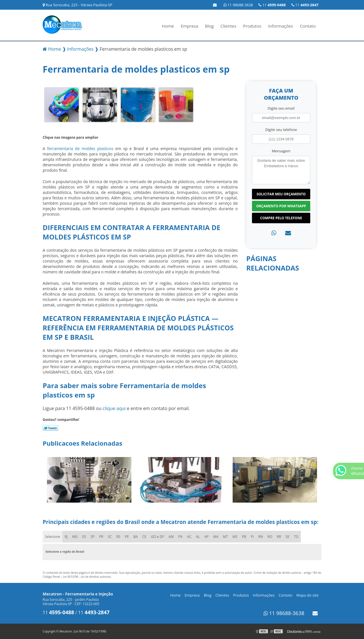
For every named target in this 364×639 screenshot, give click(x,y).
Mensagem (281, 151)
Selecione (52, 537)
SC (110, 537)
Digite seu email (281, 108)
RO (270, 537)
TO (296, 537)
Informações (281, 26)
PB (244, 537)
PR (101, 537)
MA (216, 537)
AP (207, 537)
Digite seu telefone (281, 130)
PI (252, 537)
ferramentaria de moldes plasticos (80, 149)
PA (180, 537)
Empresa (189, 26)
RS (118, 537)
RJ (66, 537)
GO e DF (158, 537)
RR (279, 537)
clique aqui (114, 408)
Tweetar (50, 428)
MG (75, 537)
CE (144, 537)
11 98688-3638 (238, 5)
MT (225, 537)
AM (171, 537)
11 (305, 5)
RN (260, 537)
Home (168, 26)
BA (136, 537)
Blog (209, 26)
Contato (308, 26)
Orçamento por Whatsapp (281, 206)
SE (287, 537)
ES (84, 537)
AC (189, 537)
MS (235, 537)
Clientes (228, 26)
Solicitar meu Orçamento (281, 194)
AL (198, 537)
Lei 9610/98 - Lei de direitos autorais (87, 577)
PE (127, 537)
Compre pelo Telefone (281, 218)
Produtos (252, 26)
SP (93, 537)
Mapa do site (307, 595)
